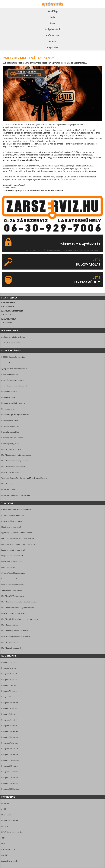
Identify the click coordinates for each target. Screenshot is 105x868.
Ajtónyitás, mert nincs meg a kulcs (14, 369)
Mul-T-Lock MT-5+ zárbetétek (13, 596)
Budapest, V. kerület (9, 685)
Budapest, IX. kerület (9, 708)
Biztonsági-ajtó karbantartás (12, 438)
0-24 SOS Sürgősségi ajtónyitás (13, 357)
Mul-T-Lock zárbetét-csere (11, 449)
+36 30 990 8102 (8, 315)
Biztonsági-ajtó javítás (10, 420)
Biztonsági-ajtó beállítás (10, 432)
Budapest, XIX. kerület (10, 766)
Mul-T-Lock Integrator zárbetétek (14, 613)
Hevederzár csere (8, 397)
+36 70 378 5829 (8, 323)
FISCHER (5, 826)
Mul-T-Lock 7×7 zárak (10, 625)
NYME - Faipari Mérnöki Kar (12, 832)
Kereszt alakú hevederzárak (12, 579)
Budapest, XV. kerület (9, 743)
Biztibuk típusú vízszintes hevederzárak (16, 510)
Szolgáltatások (52, 29)
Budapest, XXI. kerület (10, 777)
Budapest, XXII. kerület (10, 783)
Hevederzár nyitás (8, 409)
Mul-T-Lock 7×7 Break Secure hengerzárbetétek (20, 619)
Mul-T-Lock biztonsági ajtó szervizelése (16, 455)
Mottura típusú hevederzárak (12, 585)
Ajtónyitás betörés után (10, 374)
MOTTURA (5, 803)
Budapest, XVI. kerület (10, 749)
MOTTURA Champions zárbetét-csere (16, 495)
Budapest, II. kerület (9, 668)
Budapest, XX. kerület (9, 772)
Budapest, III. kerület (9, 674)
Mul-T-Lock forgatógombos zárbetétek (16, 636)
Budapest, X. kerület (9, 714)
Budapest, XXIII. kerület (10, 789)
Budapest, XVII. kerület (10, 754)
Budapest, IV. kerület (9, 680)
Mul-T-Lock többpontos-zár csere (14, 467)
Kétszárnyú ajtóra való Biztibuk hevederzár (18, 538)
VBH (3, 844)
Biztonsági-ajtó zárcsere (11, 426)
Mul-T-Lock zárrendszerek (11, 648)
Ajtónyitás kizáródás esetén (12, 363)
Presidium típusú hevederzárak (13, 550)
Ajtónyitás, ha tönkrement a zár (13, 380)
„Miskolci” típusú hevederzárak (13, 573)
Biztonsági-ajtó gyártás (10, 443)
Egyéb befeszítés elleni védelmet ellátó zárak (18, 544)
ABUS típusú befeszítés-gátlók (13, 515)
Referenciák (53, 35)
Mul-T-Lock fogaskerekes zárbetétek (15, 631)
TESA (3, 838)
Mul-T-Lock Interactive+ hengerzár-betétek (18, 608)
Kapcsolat (53, 47)
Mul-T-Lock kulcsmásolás (11, 472)
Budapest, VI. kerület (9, 691)
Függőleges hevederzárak (11, 527)
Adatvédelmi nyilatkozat (10, 343)
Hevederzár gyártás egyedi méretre (15, 415)
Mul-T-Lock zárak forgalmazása (13, 484)
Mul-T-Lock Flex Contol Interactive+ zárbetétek (19, 602)
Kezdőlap (53, 11)
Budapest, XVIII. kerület (10, 760)
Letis (52, 17)
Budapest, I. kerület (9, 662)
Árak (52, 23)
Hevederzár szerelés (9, 392)
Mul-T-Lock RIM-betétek (10, 642)
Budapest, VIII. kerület (10, 703)
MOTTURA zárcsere (9, 490)
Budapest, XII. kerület (9, 726)
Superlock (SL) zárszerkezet (12, 590)
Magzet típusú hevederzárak (12, 556)
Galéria (52, 41)
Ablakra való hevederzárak (12, 521)
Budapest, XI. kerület (9, 720)
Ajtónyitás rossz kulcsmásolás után (15, 386)
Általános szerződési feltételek (13, 337)
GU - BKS (5, 855)
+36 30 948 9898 (8, 307)
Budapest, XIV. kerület (10, 737)
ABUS (4, 809)
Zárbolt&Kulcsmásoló (10, 861)
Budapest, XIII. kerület (10, 731)
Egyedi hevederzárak (9, 567)
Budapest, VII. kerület (9, 697)
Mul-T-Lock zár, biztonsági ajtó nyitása (16, 461)
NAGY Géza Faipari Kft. (10, 821)
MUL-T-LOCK (6, 815)
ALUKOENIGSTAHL (8, 849)
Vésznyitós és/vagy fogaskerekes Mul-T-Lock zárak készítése (24, 478)
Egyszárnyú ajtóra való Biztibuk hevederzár (18, 533)
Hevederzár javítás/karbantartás (14, 403)
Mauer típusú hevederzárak (12, 561)
